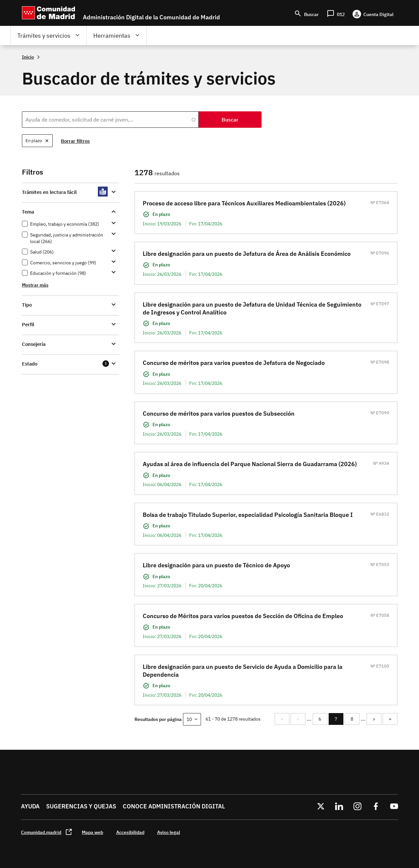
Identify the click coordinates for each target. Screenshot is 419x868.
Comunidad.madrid (41, 832)
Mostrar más (35, 285)
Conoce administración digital (174, 806)
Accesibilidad (130, 832)
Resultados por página (158, 719)
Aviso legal (169, 832)
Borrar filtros (76, 141)
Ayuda (30, 806)
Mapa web (92, 832)
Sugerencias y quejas (81, 806)
